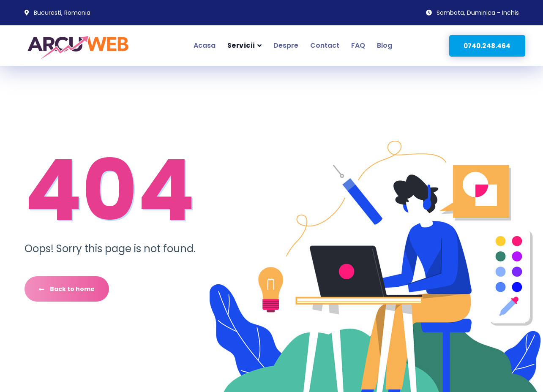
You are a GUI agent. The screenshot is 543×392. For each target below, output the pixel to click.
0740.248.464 (487, 46)
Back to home (67, 289)
